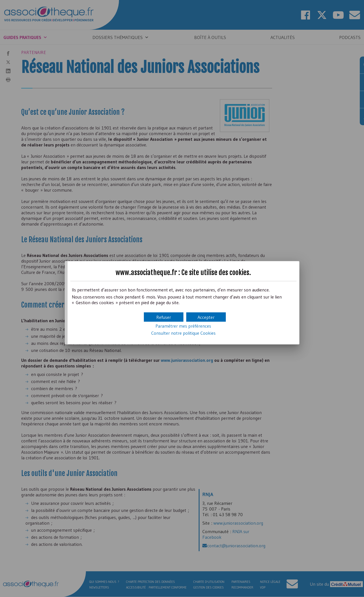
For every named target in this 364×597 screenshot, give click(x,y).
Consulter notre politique (183, 333)
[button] (206, 317)
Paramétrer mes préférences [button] (183, 326)
